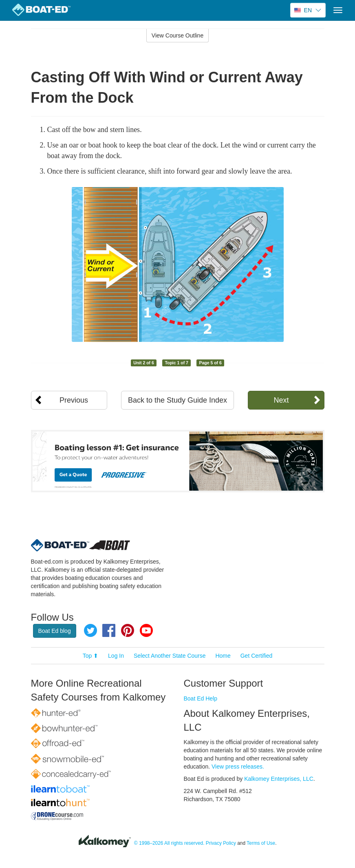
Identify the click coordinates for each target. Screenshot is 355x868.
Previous (74, 400)
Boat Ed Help (201, 698)
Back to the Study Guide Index (177, 400)
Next (281, 400)
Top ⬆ (90, 656)
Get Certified (257, 656)
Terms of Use (261, 844)
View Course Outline (177, 35)
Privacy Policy (221, 844)
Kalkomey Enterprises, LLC (279, 779)
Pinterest (128, 630)
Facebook (109, 630)
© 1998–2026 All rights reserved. (169, 844)
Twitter (90, 630)
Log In (116, 656)
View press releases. (238, 767)
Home (223, 656)
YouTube (146, 630)
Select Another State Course (170, 656)
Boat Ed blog (55, 631)
